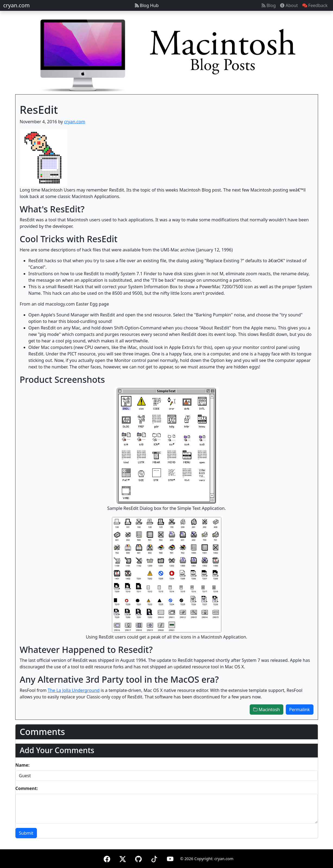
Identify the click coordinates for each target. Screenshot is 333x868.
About (289, 5)
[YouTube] (170, 858)
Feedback (315, 5)
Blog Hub (147, 5)
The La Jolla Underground (74, 690)
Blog (269, 5)
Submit (26, 833)
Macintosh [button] (267, 710)
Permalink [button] (300, 710)
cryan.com (16, 5)
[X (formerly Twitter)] (123, 858)
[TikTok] (154, 858)
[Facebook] (107, 858)
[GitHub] (138, 858)
